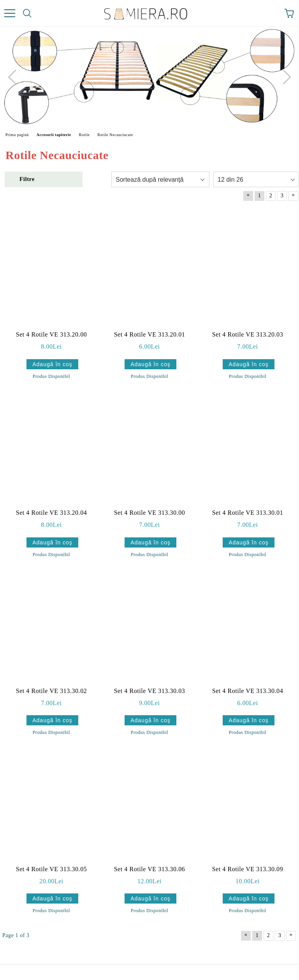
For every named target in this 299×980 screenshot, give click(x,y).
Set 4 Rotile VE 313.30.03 (150, 691)
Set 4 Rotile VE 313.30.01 (248, 513)
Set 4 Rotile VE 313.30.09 (248, 869)
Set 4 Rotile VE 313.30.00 (150, 513)
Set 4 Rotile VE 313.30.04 (248, 691)
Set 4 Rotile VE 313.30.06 (150, 869)
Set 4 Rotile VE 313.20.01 (150, 334)
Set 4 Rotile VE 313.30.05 (52, 869)
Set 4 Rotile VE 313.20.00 (52, 334)
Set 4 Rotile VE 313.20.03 (248, 334)
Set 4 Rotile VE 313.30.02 (52, 691)
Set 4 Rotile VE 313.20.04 (52, 513)
